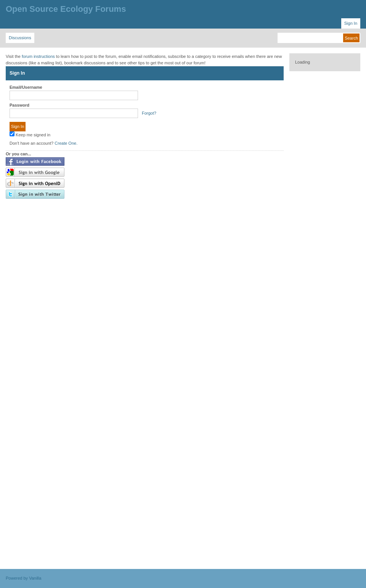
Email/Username (26, 87)
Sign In (351, 23)
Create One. (66, 143)
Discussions (20, 38)
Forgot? (149, 113)
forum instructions (38, 56)
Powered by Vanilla (23, 578)
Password (19, 105)
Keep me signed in (30, 134)
